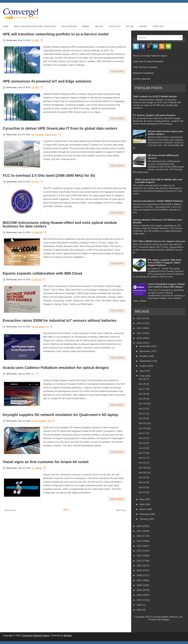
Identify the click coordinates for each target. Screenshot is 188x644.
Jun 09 (142, 468)
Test (49, 421)
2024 (140, 318)
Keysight (43, 421)
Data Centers (69, 26)
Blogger (165, 620)
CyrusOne (40, 135)
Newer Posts (10, 510)
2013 (140, 551)
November (145, 351)
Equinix (38, 279)
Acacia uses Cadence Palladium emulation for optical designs (56, 368)
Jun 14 (142, 443)
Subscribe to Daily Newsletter (148, 61)
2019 (140, 343)
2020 (140, 338)
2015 (140, 541)
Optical (99, 26)
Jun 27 (142, 389)
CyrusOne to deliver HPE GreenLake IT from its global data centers (60, 128)
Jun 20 (142, 418)
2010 (140, 566)
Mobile (86, 26)
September (146, 361)
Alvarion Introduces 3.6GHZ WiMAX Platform (158, 201)
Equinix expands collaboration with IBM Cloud (42, 273)
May (142, 499)
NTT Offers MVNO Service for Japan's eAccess (159, 241)
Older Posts (121, 510)
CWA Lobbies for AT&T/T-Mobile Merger (155, 97)
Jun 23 (142, 409)
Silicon (130, 26)
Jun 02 (142, 492)
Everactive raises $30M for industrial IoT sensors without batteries (60, 320)
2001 (140, 610)
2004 (140, 595)
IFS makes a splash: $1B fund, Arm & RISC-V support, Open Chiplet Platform (165, 263)
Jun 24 (142, 404)
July (142, 371)
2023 (140, 323)
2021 (140, 333)
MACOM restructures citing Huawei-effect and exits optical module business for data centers (60, 224)
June (142, 376)
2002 (140, 605)
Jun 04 (142, 482)
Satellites (115, 26)
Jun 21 (142, 414)
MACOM (39, 232)
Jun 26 (142, 394)
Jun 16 (142, 438)
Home (6, 26)
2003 (140, 600)
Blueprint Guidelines (143, 73)
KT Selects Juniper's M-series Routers (154, 115)
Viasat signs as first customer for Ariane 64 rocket (46, 462)
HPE (37, 40)
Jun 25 (142, 399)
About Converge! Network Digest (150, 56)
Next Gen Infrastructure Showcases (35, 26)
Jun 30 (142, 379)
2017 (140, 531)
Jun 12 (142, 453)
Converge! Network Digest (35, 635)
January (144, 519)
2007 (140, 580)
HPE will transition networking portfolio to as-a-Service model (56, 34)
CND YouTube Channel (145, 67)
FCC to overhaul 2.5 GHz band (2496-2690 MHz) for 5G (49, 175)
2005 (140, 590)
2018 (140, 526)
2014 (140, 546)
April (142, 504)
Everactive (40, 327)
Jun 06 (142, 473)
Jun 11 (142, 458)
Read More (117, 71)
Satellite (39, 468)
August (143, 366)
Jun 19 (142, 423)
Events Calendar (142, 79)
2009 (140, 570)
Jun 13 (142, 448)
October (144, 356)
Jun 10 (142, 463)
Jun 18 (142, 428)
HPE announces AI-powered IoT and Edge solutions (47, 81)
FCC (37, 182)
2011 (140, 561)
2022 (140, 328)
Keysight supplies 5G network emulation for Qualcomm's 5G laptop (60, 415)
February (145, 514)
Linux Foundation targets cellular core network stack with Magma (166, 285)
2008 (140, 575)
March (143, 509)
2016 (140, 536)
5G (36, 421)
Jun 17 (142, 433)
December (145, 346)
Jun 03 (142, 487)
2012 (140, 556)
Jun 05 (142, 477)
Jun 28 (142, 384)
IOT (47, 327)
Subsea (143, 26)
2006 (140, 585)
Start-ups (158, 26)
